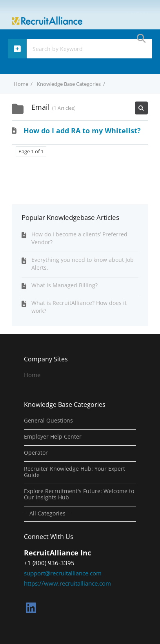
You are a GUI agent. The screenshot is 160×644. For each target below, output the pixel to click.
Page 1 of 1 (31, 151)
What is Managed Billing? (65, 285)
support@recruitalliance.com (63, 573)
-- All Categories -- (47, 513)
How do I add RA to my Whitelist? (82, 131)
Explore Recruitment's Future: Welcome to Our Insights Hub (79, 494)
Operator (36, 453)
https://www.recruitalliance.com (67, 583)
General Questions (48, 421)
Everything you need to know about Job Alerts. (83, 264)
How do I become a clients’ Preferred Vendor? (79, 238)
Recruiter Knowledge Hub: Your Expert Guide (75, 472)
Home (32, 375)
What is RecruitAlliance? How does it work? (79, 307)
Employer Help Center (53, 437)
